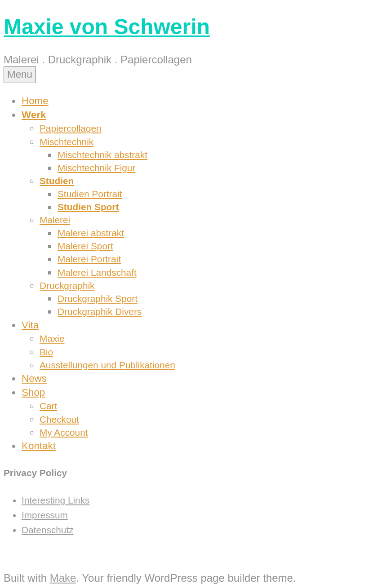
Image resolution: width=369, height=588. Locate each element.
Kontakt (39, 446)
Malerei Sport (85, 246)
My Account (64, 432)
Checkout (59, 419)
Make (63, 578)
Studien (57, 181)
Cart (48, 406)
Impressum (45, 515)
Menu (20, 74)
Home (35, 101)
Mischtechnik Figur (96, 168)
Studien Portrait (90, 194)
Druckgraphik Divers (100, 312)
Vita (30, 325)
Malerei (55, 220)
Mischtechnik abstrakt (102, 155)
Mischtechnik (67, 142)
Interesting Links (56, 500)
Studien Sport (88, 207)
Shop (33, 392)
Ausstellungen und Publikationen (107, 365)
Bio (46, 352)
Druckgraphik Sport (98, 298)
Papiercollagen (71, 128)
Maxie (52, 338)
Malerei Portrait (89, 259)
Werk (34, 115)
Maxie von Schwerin (107, 27)
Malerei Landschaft (97, 272)
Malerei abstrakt (91, 233)
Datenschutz (48, 530)
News (34, 378)
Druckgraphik (67, 285)
